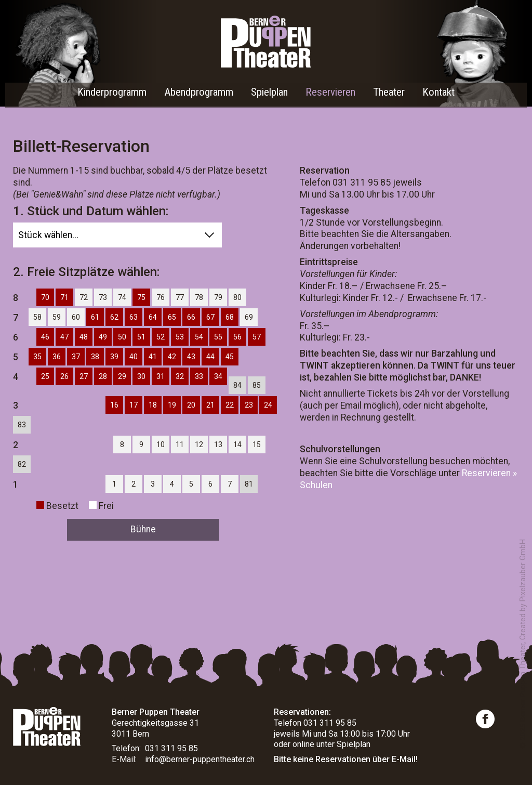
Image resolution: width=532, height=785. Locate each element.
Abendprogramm (199, 92)
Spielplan (269, 92)
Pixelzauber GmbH (523, 570)
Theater (389, 92)
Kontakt (438, 92)
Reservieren (330, 92)
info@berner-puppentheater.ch (200, 759)
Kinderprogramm (112, 92)
